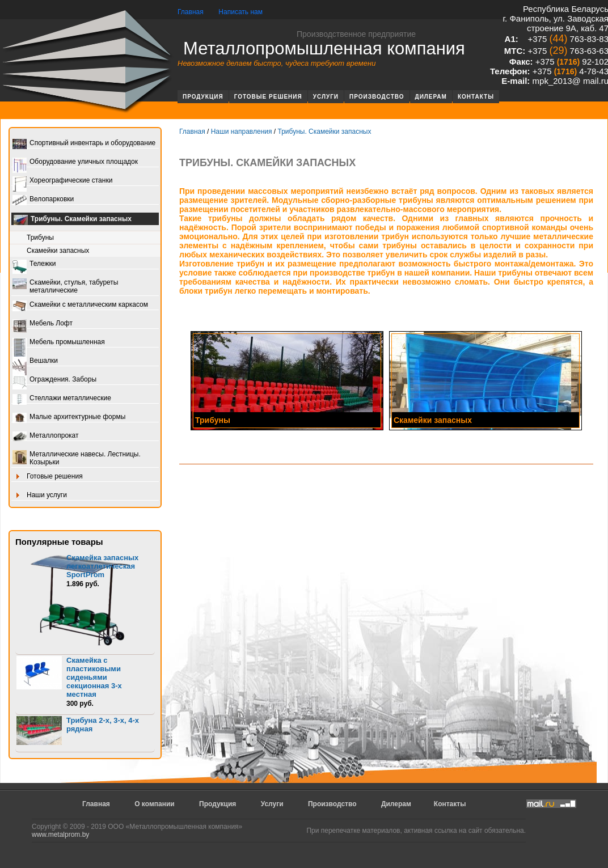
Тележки (34, 264)
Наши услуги (40, 496)
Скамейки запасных (58, 251)
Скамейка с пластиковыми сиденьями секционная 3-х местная (94, 677)
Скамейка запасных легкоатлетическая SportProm (102, 566)
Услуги (326, 97)
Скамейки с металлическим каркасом (80, 305)
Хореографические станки (62, 181)
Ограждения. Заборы (54, 380)
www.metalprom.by (60, 835)
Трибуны (40, 238)
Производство (377, 97)
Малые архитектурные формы (69, 418)
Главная (191, 12)
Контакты (476, 97)
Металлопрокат (46, 436)
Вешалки (35, 361)
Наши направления (242, 132)
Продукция (203, 97)
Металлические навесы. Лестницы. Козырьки (77, 458)
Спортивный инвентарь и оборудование (84, 144)
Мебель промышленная (59, 343)
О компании (155, 804)
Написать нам (240, 12)
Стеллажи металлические (62, 399)
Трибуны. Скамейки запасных (73, 220)
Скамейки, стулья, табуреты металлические (65, 286)
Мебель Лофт (43, 324)
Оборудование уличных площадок (75, 162)
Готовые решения (268, 97)
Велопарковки (43, 200)
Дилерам (431, 97)
